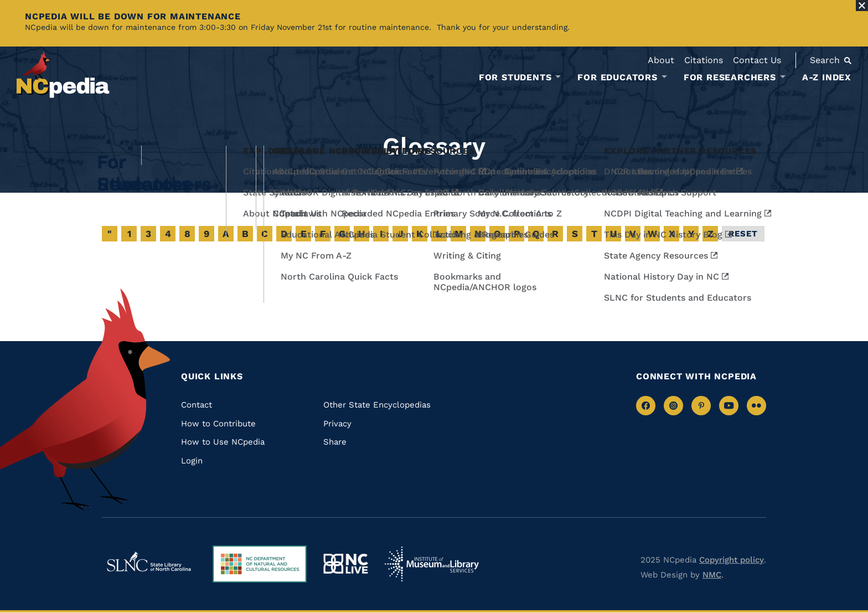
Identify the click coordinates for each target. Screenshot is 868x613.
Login (192, 461)
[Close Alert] (862, 6)
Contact (197, 405)
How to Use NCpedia (223, 442)
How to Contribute (218, 424)
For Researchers (730, 78)
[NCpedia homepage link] (63, 74)
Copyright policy (732, 560)
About (661, 60)
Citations (704, 60)
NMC (712, 575)
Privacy (337, 424)
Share (335, 442)
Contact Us (757, 60)
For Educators (617, 78)
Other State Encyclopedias (377, 405)
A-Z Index (827, 77)
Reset (743, 234)
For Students (515, 78)
